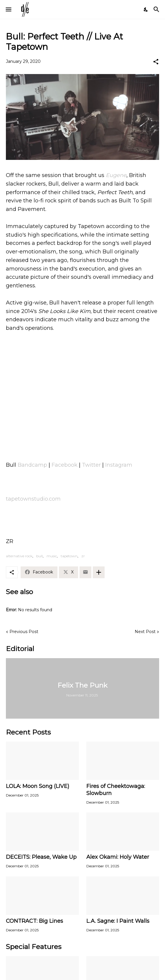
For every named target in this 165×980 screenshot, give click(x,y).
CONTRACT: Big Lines (34, 921)
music (52, 556)
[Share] (156, 62)
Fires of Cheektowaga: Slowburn (116, 790)
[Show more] (99, 572)
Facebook (65, 465)
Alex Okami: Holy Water (118, 857)
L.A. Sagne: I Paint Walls (118, 921)
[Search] (157, 9)
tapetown (69, 556)
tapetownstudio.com (33, 499)
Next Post (145, 632)
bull (39, 556)
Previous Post (24, 632)
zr (83, 556)
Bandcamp (32, 465)
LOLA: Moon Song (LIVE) (38, 786)
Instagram (119, 465)
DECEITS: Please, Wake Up (41, 857)
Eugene (116, 175)
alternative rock (19, 556)
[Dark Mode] (146, 9)
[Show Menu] (8, 9)
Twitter (91, 465)
